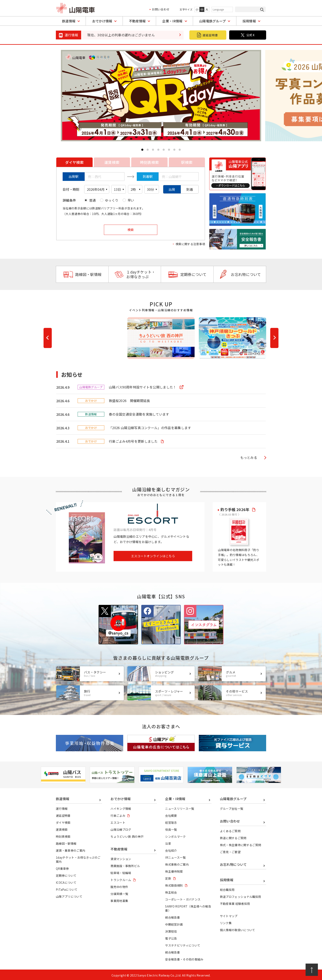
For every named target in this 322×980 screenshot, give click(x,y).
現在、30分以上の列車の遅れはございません (121, 35)
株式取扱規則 (174, 884)
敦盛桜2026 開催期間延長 (129, 400)
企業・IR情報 (172, 21)
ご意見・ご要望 (230, 851)
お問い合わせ (161, 9)
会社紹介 (171, 849)
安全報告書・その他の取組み (184, 958)
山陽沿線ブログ (121, 828)
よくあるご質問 (230, 830)
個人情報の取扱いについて (238, 929)
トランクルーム (121, 879)
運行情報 (62, 807)
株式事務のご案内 (177, 863)
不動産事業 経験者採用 (235, 903)
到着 (190, 189)
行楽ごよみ (118, 814)
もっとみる (249, 456)
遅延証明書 (63, 814)
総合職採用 (227, 889)
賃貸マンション (121, 858)
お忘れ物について (240, 274)
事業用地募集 (119, 900)
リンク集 (226, 922)
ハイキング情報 (121, 807)
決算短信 (171, 930)
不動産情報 (137, 21)
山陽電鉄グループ (213, 21)
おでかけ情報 (102, 21)
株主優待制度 (174, 870)
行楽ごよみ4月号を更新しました (134, 440)
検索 (131, 230)
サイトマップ (229, 915)
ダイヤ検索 (63, 821)
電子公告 (171, 937)
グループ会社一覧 (232, 807)
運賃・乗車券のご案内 (71, 849)
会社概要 (171, 814)
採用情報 (249, 21)
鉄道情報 (69, 21)
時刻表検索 (63, 835)
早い (131, 200)
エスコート (118, 821)
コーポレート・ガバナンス (183, 898)
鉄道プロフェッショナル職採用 (240, 896)
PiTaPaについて (67, 888)
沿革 (168, 842)
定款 (168, 877)
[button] (142, 150)
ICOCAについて (66, 881)
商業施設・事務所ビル (125, 865)
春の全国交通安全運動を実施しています (139, 414)
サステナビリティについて (183, 944)
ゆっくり (112, 200)
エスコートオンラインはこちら (153, 555)
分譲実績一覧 (119, 893)
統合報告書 (172, 916)
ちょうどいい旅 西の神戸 (127, 835)
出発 (172, 189)
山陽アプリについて (69, 895)
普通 (93, 200)
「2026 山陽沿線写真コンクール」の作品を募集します (150, 427)
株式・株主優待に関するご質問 (240, 844)
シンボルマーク (175, 835)
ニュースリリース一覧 (180, 807)
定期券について (187, 274)
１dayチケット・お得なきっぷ (135, 274)
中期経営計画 (174, 923)
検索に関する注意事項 (190, 244)
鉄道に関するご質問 (233, 837)
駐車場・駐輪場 (121, 872)
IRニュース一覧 (175, 856)
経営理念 (171, 821)
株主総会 (171, 891)
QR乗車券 (62, 867)
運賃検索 (62, 828)
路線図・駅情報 (82, 274)
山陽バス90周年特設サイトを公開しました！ (143, 387)
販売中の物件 (119, 886)
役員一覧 (171, 828)
